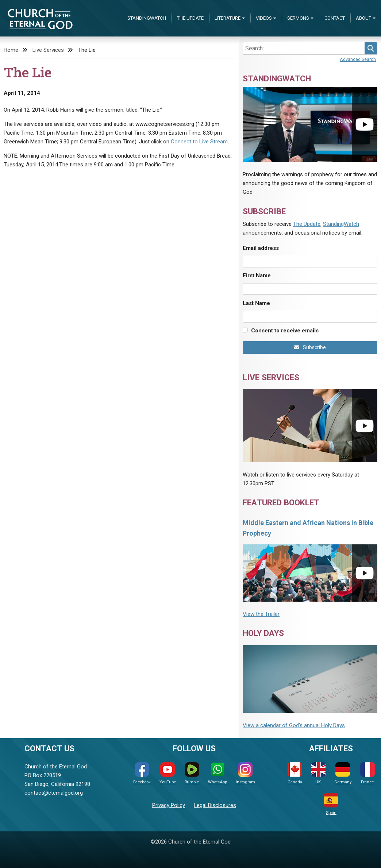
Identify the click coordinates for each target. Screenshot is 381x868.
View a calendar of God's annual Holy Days (294, 725)
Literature (228, 18)
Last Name (256, 303)
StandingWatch (147, 18)
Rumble (192, 773)
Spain (331, 804)
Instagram (245, 773)
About (363, 18)
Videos (264, 18)
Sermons (298, 18)
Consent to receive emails (285, 331)
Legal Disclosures (215, 805)
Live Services (48, 50)
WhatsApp (218, 773)
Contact (335, 18)
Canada (295, 773)
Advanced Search (358, 59)
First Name (257, 275)
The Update (190, 18)
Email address (261, 248)
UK (318, 773)
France (367, 773)
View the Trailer (261, 614)
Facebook (142, 773)
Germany (343, 773)
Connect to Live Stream (199, 142)
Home (11, 50)
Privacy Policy (169, 805)
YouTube (168, 773)
